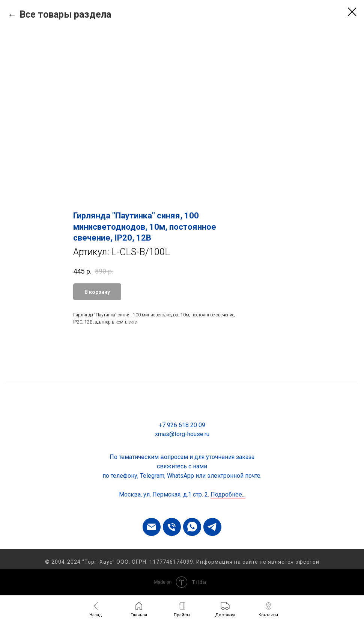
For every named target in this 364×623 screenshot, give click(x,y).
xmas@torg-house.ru (182, 434)
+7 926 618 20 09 (182, 425)
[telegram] (212, 527)
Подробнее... (228, 494)
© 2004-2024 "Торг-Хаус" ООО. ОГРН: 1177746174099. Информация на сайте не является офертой (182, 562)
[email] (152, 527)
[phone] (172, 527)
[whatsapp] (192, 527)
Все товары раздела (65, 14)
